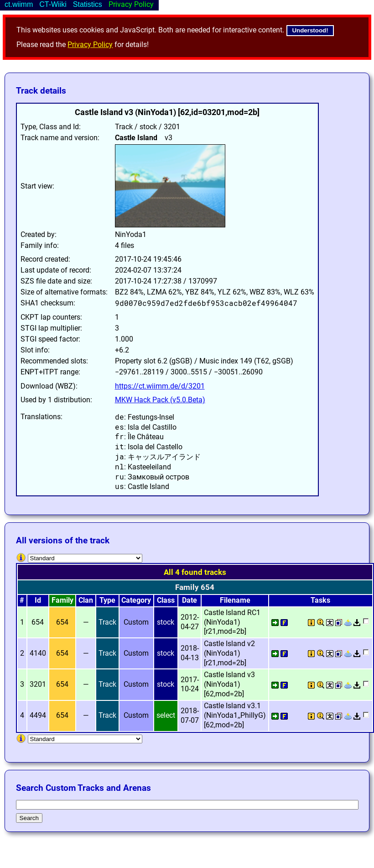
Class (166, 600)
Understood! (310, 30)
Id (38, 600)
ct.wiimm (19, 4)
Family (62, 600)
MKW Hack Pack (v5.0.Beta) (160, 400)
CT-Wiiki (53, 4)
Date (190, 600)
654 (62, 622)
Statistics (88, 4)
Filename (235, 600)
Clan (86, 600)
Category (136, 600)
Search (29, 818)
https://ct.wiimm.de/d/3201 (160, 386)
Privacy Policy (90, 45)
